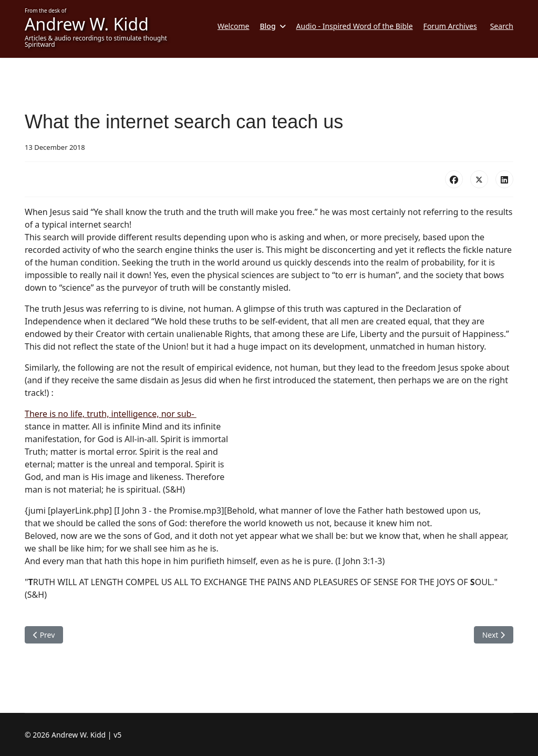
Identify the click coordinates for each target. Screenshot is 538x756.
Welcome (233, 26)
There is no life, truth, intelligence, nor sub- (111, 414)
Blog (267, 26)
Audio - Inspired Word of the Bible (355, 26)
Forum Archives (450, 26)
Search (502, 26)
